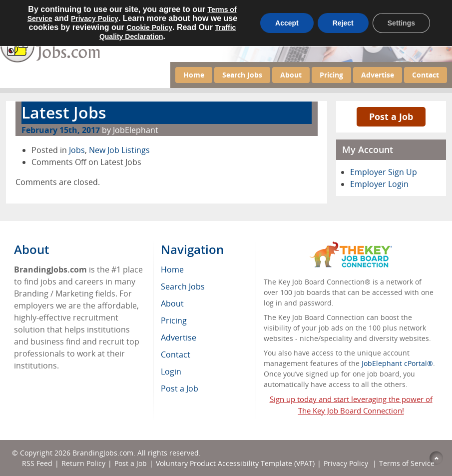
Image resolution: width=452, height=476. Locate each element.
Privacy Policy (347, 463)
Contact (426, 75)
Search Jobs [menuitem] (183, 286)
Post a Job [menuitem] (180, 388)
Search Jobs (242, 75)
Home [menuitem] (172, 269)
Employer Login (379, 184)
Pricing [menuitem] (174, 320)
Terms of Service (407, 463)
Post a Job (391, 116)
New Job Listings (119, 150)
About (291, 75)
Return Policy (83, 463)
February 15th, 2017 (61, 130)
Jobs (77, 150)
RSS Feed (37, 463)
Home (194, 75)
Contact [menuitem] (176, 354)
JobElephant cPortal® (397, 363)
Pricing (331, 75)
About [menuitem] (172, 303)
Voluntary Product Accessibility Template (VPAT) (235, 463)
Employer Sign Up (384, 172)
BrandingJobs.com (103, 453)
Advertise (378, 75)
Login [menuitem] (171, 371)
